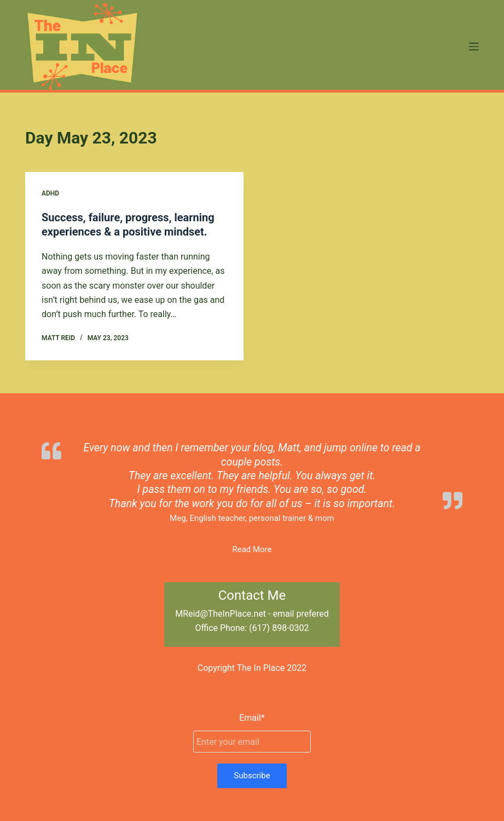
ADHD (50, 193)
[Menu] (474, 47)
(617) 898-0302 (279, 628)
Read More (252, 549)
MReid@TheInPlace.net (221, 614)
